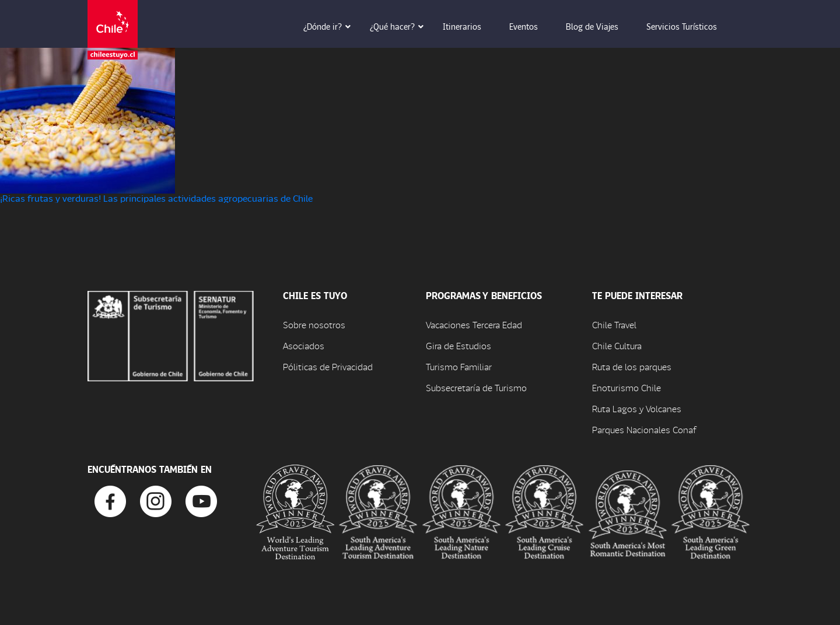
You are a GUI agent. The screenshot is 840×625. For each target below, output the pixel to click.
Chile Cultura (617, 345)
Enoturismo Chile (626, 387)
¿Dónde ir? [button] (331, 26)
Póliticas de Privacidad (328, 366)
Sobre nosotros (314, 324)
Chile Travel (614, 324)
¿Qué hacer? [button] (400, 26)
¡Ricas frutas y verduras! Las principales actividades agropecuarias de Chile (156, 198)
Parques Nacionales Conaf (644, 429)
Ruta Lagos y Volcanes (637, 408)
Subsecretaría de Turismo (476, 387)
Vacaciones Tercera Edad (474, 324)
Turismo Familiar (459, 366)
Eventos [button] (532, 26)
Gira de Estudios (459, 345)
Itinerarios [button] (470, 26)
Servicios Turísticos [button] (690, 26)
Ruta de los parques (632, 366)
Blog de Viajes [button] (600, 26)
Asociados (304, 345)
